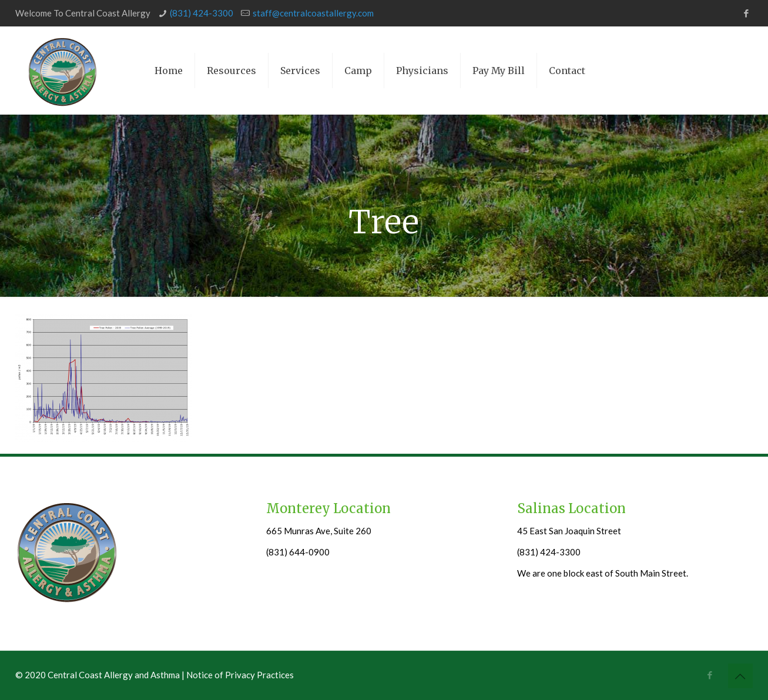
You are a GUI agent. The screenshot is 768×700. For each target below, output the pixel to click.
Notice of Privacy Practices (240, 675)
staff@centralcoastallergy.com (313, 13)
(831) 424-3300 (202, 13)
